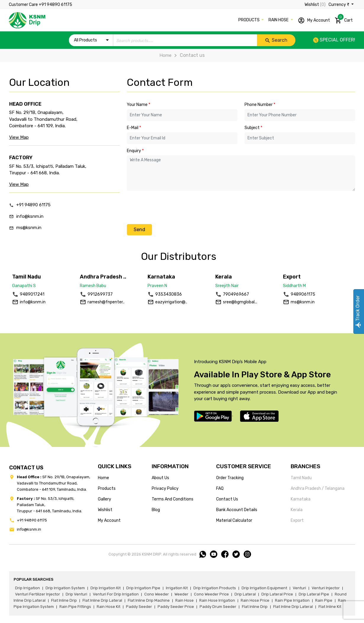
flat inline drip (64, 600)
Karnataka (301, 499)
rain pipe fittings (75, 607)
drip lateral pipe (314, 594)
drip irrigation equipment (264, 588)
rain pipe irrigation (292, 600)
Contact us (227, 499)
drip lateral (245, 594)
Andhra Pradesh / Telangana (318, 488)
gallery (105, 499)
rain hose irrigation (217, 600)
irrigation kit (177, 588)
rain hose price (255, 600)
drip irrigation (27, 588)
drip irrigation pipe (143, 588)
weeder (181, 594)
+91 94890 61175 (33, 205)
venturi (299, 588)
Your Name (139, 105)
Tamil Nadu (301, 478)
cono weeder (157, 594)
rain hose (185, 600)
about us (160, 478)
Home (165, 55)
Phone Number (260, 105)
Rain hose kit (109, 607)
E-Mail (134, 128)
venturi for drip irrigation (116, 594)
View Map (19, 137)
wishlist (105, 510)
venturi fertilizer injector (38, 594)
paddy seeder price (176, 607)
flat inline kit (330, 607)
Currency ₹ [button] (339, 5)
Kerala (297, 510)
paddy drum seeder (218, 607)
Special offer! (334, 40)
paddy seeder (139, 607)
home (103, 478)
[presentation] (172, 207)
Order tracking (230, 478)
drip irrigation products (215, 588)
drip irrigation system (65, 588)
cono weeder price (211, 594)
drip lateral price (277, 594)
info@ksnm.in (30, 216)
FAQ (220, 488)
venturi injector (326, 588)
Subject (253, 128)
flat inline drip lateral (102, 600)
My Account (314, 20)
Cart (344, 19)
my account (109, 520)
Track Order (358, 311)
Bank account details (237, 510)
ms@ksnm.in (29, 228)
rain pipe (324, 600)
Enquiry (135, 151)
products (107, 488)
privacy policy (165, 488)
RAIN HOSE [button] (279, 20)
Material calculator (234, 520)
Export (297, 520)
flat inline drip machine (149, 600)
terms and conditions (173, 499)
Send (139, 230)
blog (156, 510)
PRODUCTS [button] (249, 20)
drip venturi (76, 594)
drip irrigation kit (106, 588)
